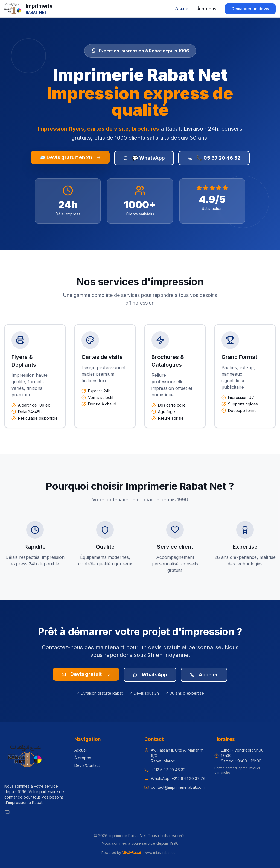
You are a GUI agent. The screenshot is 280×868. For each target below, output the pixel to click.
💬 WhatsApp (144, 158)
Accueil (183, 8)
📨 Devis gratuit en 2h (70, 157)
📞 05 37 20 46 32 (214, 158)
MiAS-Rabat (132, 853)
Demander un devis (250, 9)
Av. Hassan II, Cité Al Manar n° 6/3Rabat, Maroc (177, 756)
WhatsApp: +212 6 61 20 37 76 (178, 778)
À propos (207, 9)
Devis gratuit (86, 674)
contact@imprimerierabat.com (178, 787)
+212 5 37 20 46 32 (168, 770)
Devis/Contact (87, 765)
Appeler (204, 675)
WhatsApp (150, 675)
